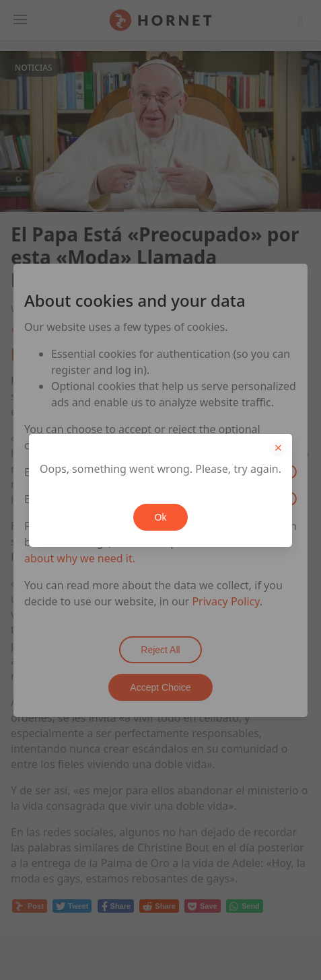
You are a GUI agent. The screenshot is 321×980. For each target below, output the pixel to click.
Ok (161, 517)
